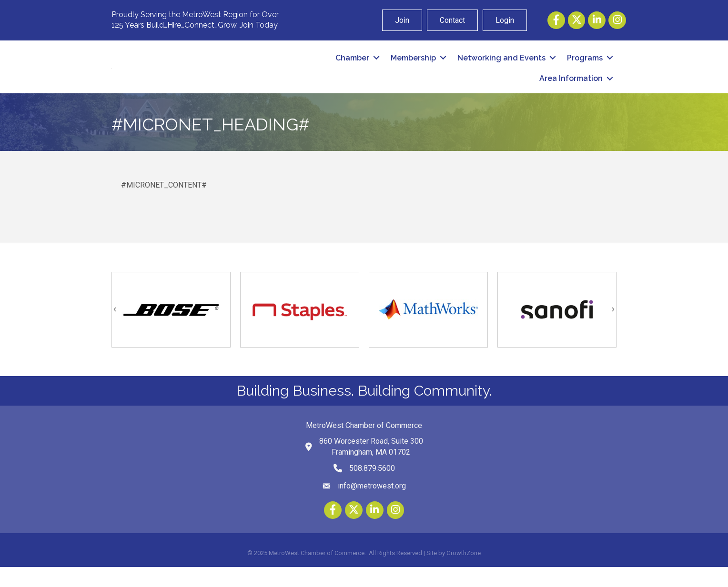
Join (402, 20)
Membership (413, 67)
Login (505, 20)
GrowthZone (464, 572)
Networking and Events (501, 67)
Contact (452, 20)
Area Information (571, 88)
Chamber (352, 67)
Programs (585, 67)
